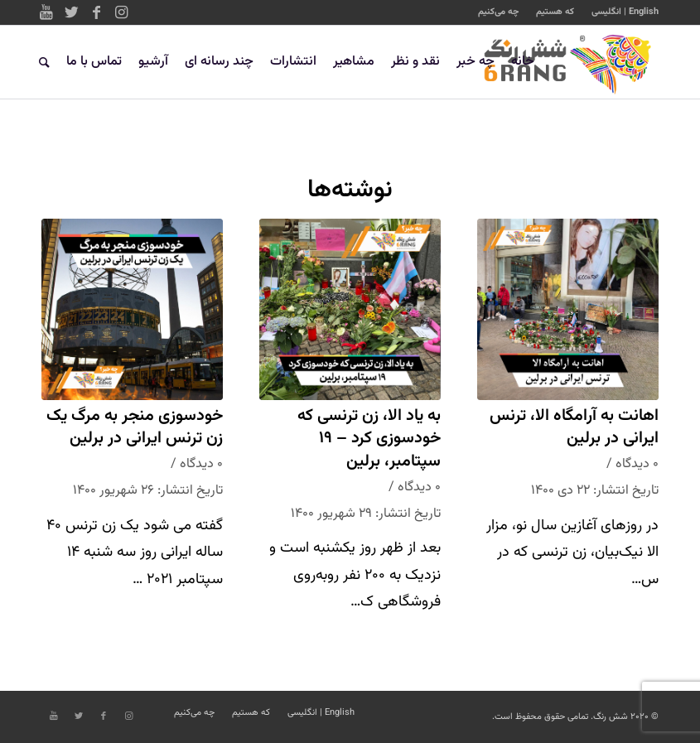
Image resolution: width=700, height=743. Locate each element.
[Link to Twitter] (71, 12)
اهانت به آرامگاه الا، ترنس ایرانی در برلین (574, 428)
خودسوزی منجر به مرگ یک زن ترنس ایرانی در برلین (135, 428)
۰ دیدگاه (637, 464)
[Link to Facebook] (96, 12)
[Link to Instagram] (121, 12)
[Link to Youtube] (46, 12)
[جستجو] (44, 62)
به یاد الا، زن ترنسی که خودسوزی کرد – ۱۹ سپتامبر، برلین (369, 439)
